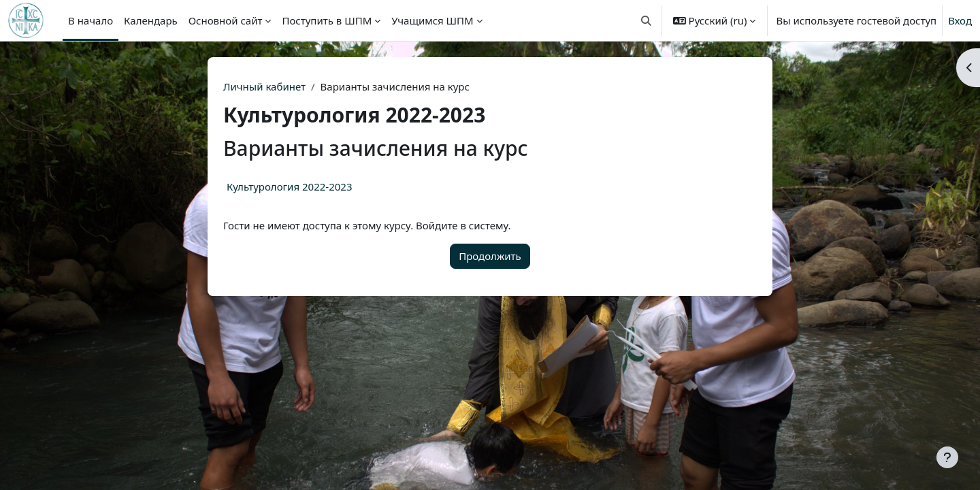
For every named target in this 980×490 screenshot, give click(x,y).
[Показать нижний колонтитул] (947, 457)
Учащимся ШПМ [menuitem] (432, 20)
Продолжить (490, 256)
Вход (960, 20)
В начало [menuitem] (91, 20)
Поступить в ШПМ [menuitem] (327, 20)
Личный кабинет (264, 86)
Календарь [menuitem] (151, 20)
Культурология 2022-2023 (289, 186)
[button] (646, 20)
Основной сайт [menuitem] (226, 20)
